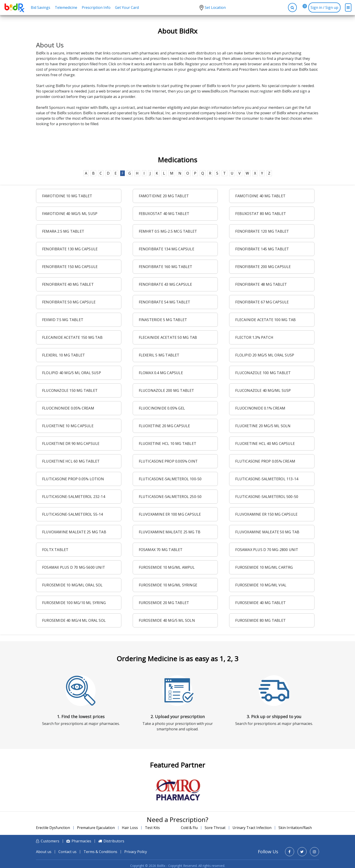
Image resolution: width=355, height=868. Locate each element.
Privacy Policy (136, 852)
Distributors (114, 841)
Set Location (215, 7)
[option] (177, 790)
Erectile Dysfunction (53, 828)
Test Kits (152, 828)
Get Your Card (127, 7)
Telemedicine (66, 7)
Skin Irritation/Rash (295, 828)
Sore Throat (215, 828)
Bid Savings (41, 7)
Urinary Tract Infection (252, 828)
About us (44, 852)
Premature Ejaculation (96, 828)
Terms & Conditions (100, 852)
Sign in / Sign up (324, 7)
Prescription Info (96, 7)
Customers (50, 841)
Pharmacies (81, 841)
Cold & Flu (189, 828)
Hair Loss (130, 828)
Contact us (67, 852)
